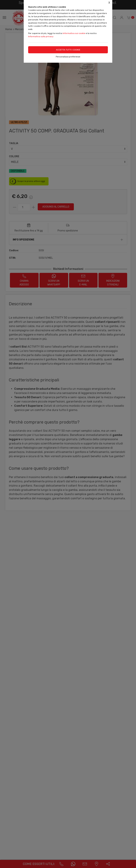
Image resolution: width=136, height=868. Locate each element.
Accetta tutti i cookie (68, 50)
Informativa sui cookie (74, 33)
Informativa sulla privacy (41, 36)
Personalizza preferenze (68, 57)
